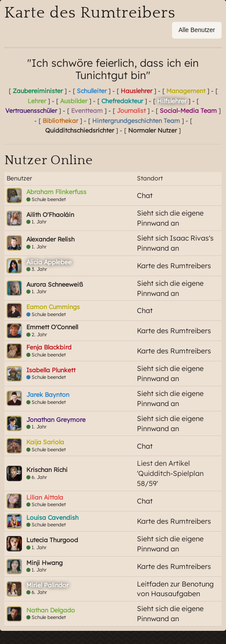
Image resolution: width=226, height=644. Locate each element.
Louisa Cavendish (52, 518)
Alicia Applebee (49, 262)
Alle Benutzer (197, 30)
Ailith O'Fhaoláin (50, 215)
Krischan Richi (47, 470)
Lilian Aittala (45, 497)
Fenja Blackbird (49, 347)
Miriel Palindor (47, 585)
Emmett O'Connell (52, 327)
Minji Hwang (45, 563)
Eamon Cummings (53, 307)
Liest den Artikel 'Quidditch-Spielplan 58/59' (170, 473)
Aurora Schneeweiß (55, 284)
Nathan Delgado (51, 610)
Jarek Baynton (48, 395)
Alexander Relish (50, 239)
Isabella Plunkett (51, 370)
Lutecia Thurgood (52, 540)
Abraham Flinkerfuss (56, 192)
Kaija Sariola (45, 442)
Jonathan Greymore (56, 420)
